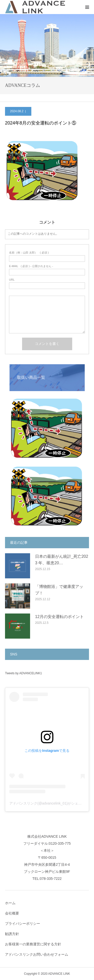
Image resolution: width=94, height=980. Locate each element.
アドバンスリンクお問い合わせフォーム (37, 954)
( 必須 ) (29, 253)
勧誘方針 (12, 934)
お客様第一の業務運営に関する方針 (33, 944)
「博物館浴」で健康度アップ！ (59, 590)
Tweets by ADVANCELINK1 (23, 673)
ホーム (10, 903)
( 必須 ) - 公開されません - (31, 266)
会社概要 (12, 913)
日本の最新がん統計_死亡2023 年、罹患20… (62, 560)
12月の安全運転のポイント (59, 617)
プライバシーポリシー (23, 924)
